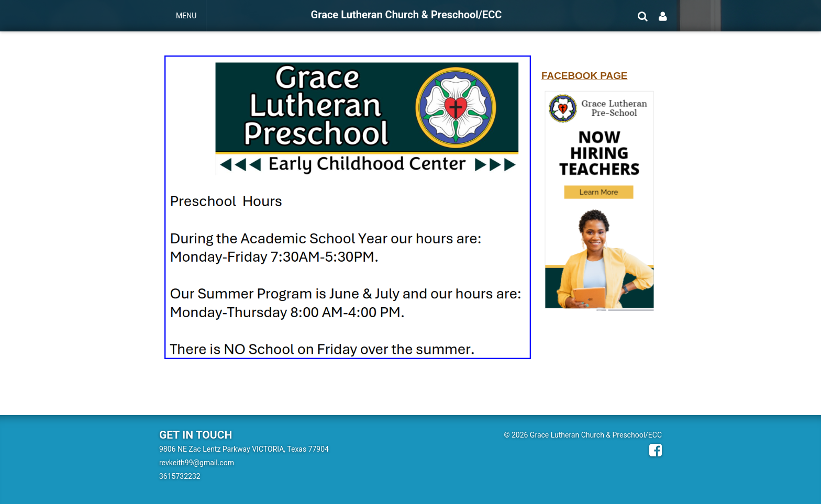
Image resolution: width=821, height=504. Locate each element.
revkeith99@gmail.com (197, 463)
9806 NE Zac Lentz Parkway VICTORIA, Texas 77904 (244, 449)
